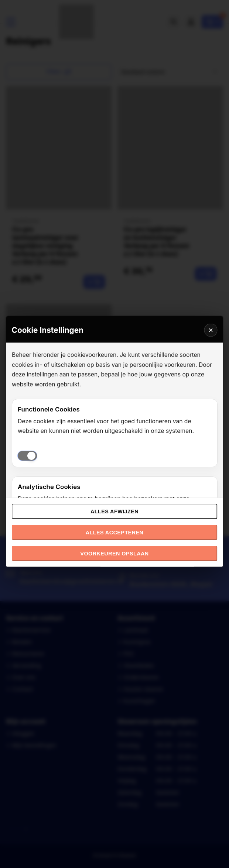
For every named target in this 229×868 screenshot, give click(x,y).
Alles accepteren (115, 533)
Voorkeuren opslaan (114, 554)
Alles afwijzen (115, 512)
